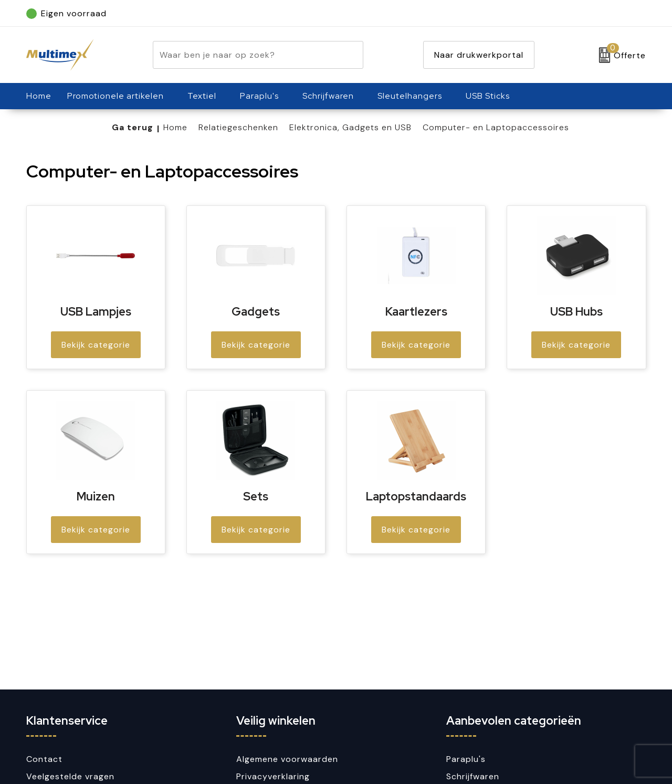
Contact (44, 759)
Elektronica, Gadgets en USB (350, 127)
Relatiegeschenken (238, 127)
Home (175, 127)
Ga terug (133, 127)
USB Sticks (488, 96)
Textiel (202, 96)
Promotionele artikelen (115, 96)
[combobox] (246, 55)
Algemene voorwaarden (287, 759)
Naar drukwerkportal (479, 55)
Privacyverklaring (273, 776)
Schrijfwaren (328, 96)
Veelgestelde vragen (70, 776)
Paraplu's (259, 96)
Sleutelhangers (410, 96)
